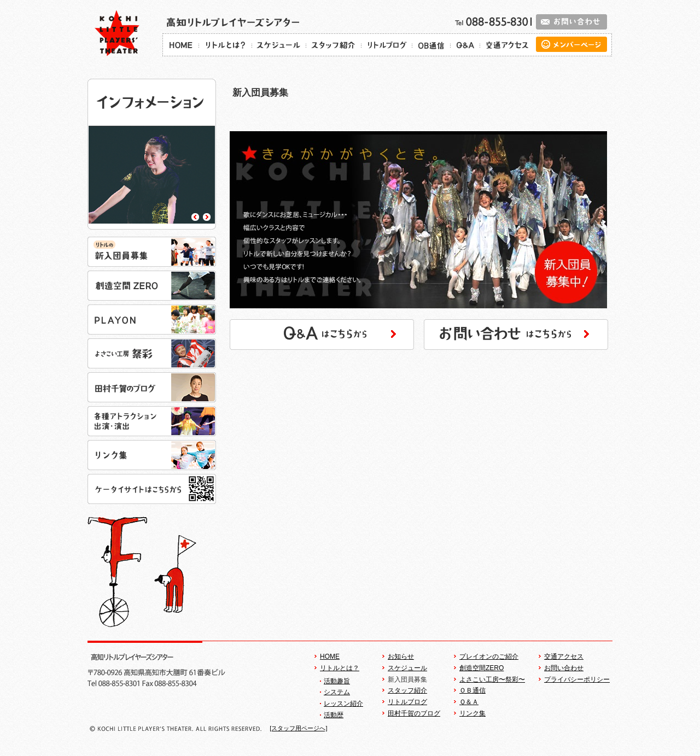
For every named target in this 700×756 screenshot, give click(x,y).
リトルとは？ (340, 668)
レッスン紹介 (343, 704)
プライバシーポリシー (577, 679)
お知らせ (401, 657)
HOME (330, 657)
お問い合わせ (564, 668)
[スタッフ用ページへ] (298, 728)
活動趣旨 (337, 681)
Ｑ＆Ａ (469, 702)
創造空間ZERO (482, 668)
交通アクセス (564, 657)
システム (337, 692)
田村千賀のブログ (414, 713)
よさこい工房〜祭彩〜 (492, 679)
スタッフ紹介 (407, 690)
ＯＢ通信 (472, 690)
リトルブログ (407, 702)
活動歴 (334, 715)
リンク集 (472, 713)
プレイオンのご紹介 (489, 657)
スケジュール (407, 668)
